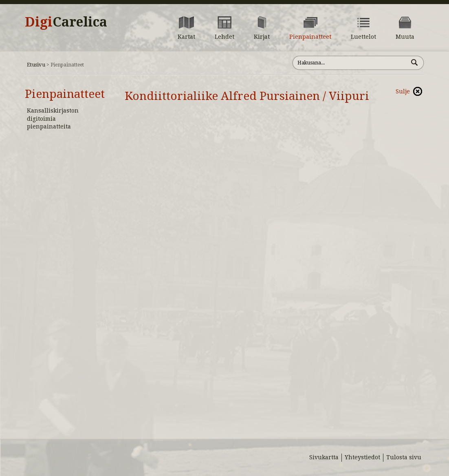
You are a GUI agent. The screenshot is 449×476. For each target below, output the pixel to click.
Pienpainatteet (65, 94)
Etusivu (36, 65)
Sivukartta (324, 457)
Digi (66, 22)
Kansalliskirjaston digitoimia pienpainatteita (53, 118)
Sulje (403, 91)
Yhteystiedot (362, 457)
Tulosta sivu (404, 457)
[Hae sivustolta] (350, 63)
